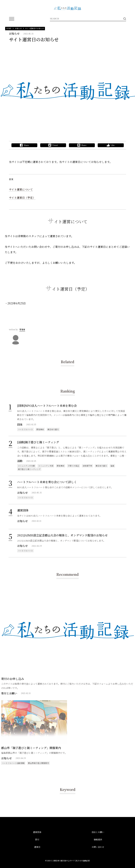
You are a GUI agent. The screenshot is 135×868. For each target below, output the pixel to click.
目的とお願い (98, 832)
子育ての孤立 (73, 466)
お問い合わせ (98, 847)
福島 (112, 466)
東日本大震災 (53, 429)
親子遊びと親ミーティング (29, 469)
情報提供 (98, 839)
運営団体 (37, 832)
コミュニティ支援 (46, 466)
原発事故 (40, 429)
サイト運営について (21, 189)
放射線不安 (87, 466)
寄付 (37, 839)
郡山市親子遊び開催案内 (38, 763)
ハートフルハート (25, 429)
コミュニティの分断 (26, 466)
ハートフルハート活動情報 (13, 763)
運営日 (37, 847)
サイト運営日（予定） (22, 198)
